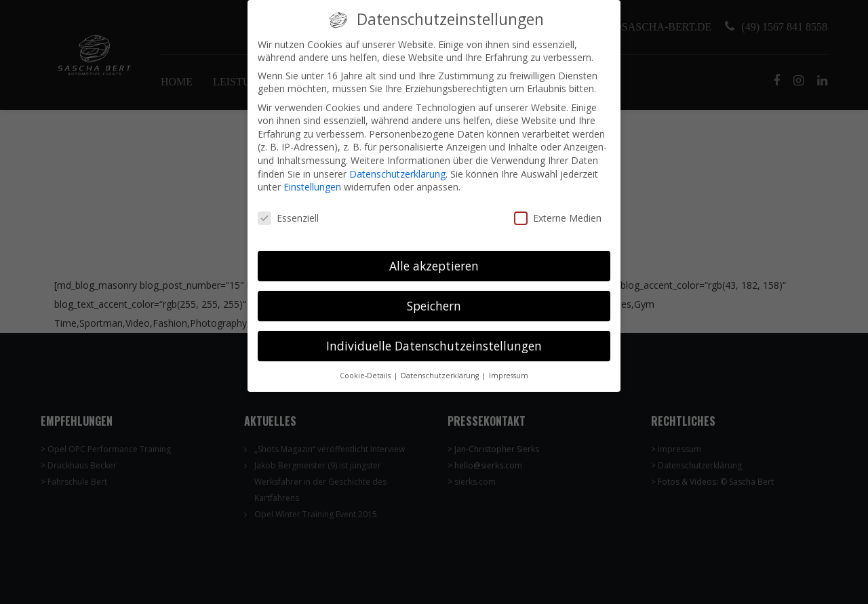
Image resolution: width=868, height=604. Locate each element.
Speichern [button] (434, 296)
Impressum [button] (509, 365)
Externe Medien (558, 208)
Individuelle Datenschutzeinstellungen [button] (434, 336)
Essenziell (288, 208)
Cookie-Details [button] (366, 365)
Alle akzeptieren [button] (434, 256)
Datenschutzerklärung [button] (441, 365)
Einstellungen (312, 177)
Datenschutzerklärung (397, 164)
